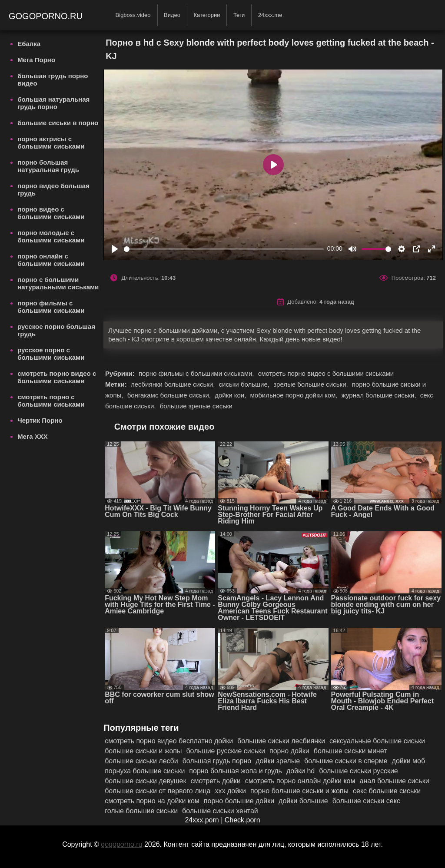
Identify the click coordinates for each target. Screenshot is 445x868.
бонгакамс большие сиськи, (170, 395)
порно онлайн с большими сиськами (51, 260)
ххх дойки (230, 791)
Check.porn (242, 820)
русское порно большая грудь (56, 330)
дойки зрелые (278, 761)
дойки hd (301, 771)
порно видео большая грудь (53, 189)
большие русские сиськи (226, 751)
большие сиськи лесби (141, 761)
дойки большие (303, 801)
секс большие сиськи (387, 791)
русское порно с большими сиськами (51, 354)
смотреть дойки (215, 781)
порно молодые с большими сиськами (51, 236)
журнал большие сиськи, (380, 395)
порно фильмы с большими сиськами (51, 307)
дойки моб (409, 761)
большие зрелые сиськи (196, 406)
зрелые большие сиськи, (312, 384)
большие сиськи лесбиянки (281, 741)
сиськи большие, (245, 384)
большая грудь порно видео (53, 80)
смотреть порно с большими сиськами (51, 401)
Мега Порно (36, 60)
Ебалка (29, 44)
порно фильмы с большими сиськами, (197, 373)
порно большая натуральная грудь (48, 166)
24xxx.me (270, 15)
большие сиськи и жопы (143, 751)
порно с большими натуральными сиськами (58, 283)
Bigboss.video (133, 15)
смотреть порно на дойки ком (152, 801)
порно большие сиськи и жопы (299, 791)
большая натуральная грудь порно (53, 103)
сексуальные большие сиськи (377, 741)
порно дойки (289, 751)
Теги (239, 15)
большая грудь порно (217, 761)
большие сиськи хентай (220, 811)
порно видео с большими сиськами (51, 213)
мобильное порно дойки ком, (295, 395)
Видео (172, 15)
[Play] (115, 249)
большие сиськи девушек (145, 781)
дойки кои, (231, 395)
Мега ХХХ (33, 436)
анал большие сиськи (395, 781)
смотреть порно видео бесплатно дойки (169, 741)
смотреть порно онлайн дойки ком (300, 781)
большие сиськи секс (366, 801)
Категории (207, 15)
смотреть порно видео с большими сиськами (57, 377)
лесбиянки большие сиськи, (174, 384)
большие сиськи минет (350, 751)
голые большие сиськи (141, 811)
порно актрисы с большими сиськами (51, 142)
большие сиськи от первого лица (158, 791)
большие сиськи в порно (58, 123)
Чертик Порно (40, 420)
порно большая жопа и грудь (236, 771)
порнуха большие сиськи (145, 771)
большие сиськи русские (359, 771)
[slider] (224, 249)
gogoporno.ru (47, 16)
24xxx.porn (202, 820)
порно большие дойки (239, 801)
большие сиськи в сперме (346, 761)
